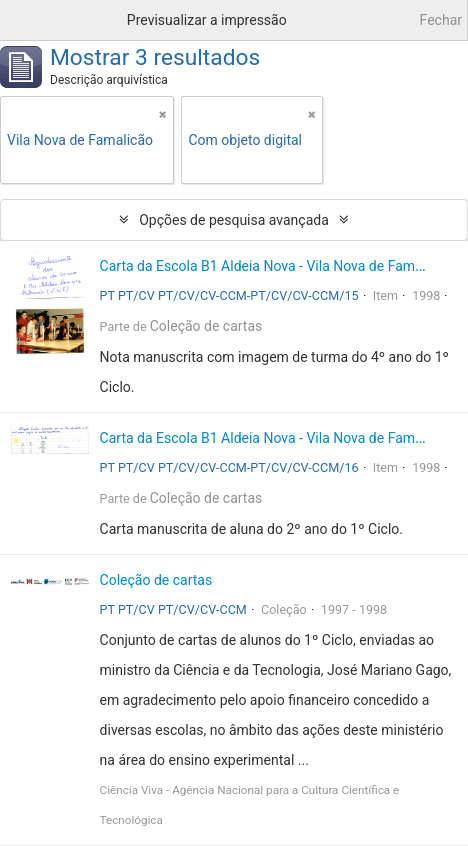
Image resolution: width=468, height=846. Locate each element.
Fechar (441, 20)
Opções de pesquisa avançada (234, 220)
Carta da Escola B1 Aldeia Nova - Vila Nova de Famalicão (276, 266)
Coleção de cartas (206, 326)
